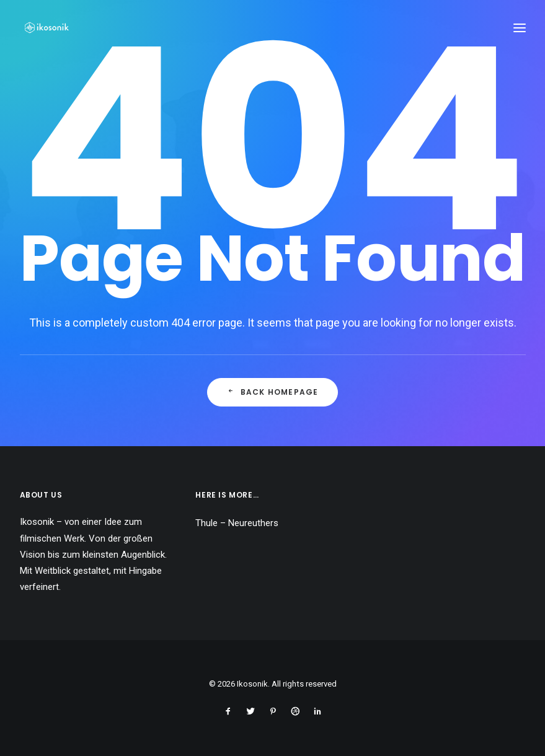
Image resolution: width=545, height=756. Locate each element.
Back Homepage (273, 392)
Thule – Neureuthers (237, 523)
